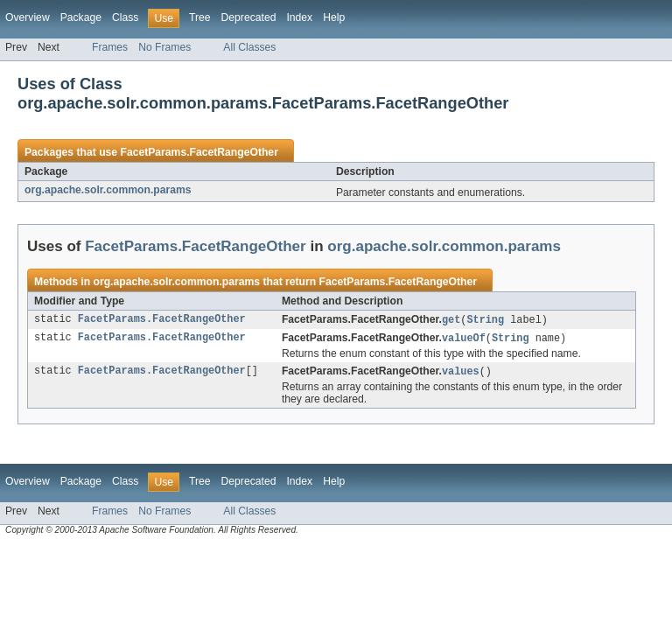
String (485, 320)
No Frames (164, 47)
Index (299, 17)
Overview (28, 17)
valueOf (464, 339)
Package (81, 17)
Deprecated (249, 17)
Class (125, 17)
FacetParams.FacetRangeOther (199, 152)
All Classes (249, 47)
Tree (200, 17)
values (461, 374)
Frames (110, 47)
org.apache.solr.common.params (108, 190)
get (451, 320)
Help (334, 17)
